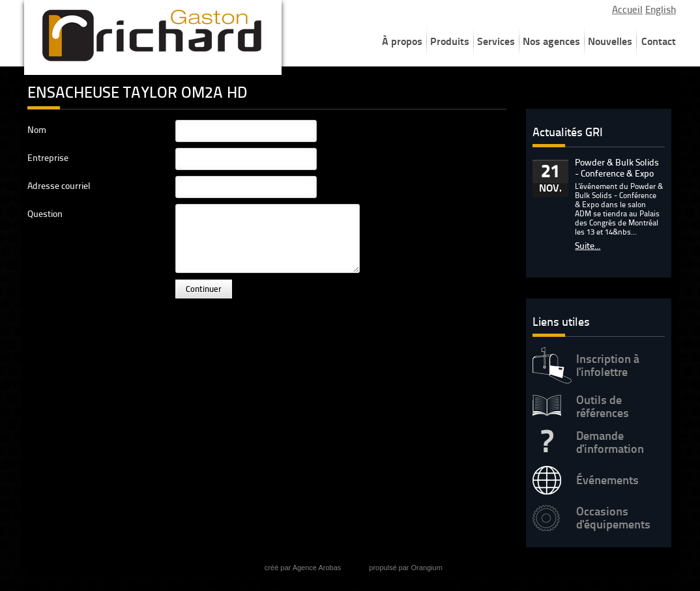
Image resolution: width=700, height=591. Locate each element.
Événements (607, 480)
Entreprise (48, 158)
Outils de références (603, 407)
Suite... (588, 246)
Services (496, 41)
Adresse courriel (59, 186)
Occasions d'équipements (613, 518)
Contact (659, 41)
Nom (37, 130)
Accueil (627, 10)
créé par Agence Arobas (303, 568)
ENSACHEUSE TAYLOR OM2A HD (137, 92)
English (661, 10)
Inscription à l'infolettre (608, 366)
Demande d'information (610, 442)
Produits (450, 41)
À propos (402, 41)
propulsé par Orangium (406, 568)
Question (45, 214)
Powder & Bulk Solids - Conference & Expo (617, 168)
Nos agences (551, 41)
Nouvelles (610, 41)
